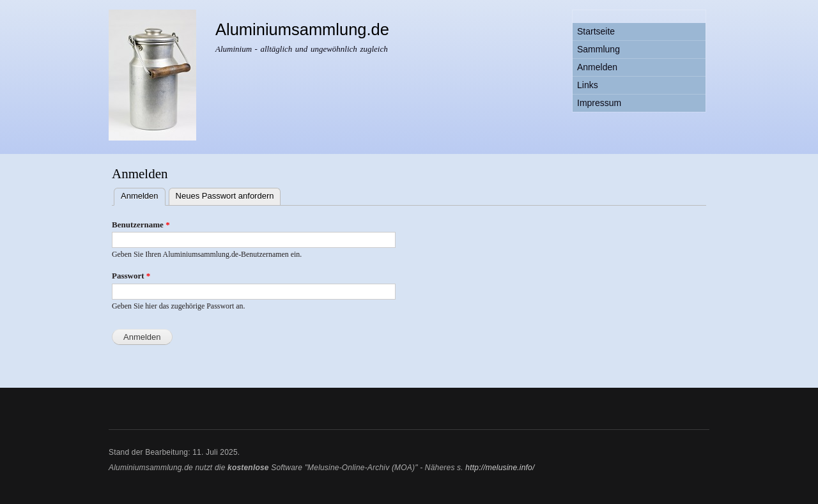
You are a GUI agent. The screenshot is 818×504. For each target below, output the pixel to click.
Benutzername (141, 225)
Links (588, 85)
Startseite (596, 31)
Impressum (599, 103)
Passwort (131, 276)
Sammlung (598, 49)
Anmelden (597, 67)
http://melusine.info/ (500, 468)
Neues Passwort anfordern (225, 196)
